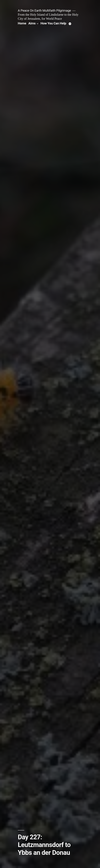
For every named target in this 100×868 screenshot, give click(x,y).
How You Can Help (53, 23)
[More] (70, 24)
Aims (32, 23)
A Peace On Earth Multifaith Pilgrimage (44, 11)
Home (22, 23)
